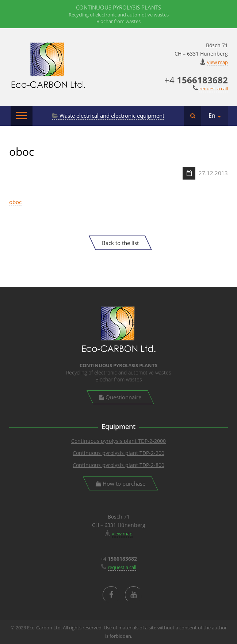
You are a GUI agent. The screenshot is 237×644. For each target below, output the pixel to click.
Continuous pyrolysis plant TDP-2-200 (118, 453)
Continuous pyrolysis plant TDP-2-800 (118, 465)
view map (217, 62)
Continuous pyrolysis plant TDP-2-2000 (118, 441)
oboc (15, 202)
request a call (214, 88)
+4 (196, 80)
